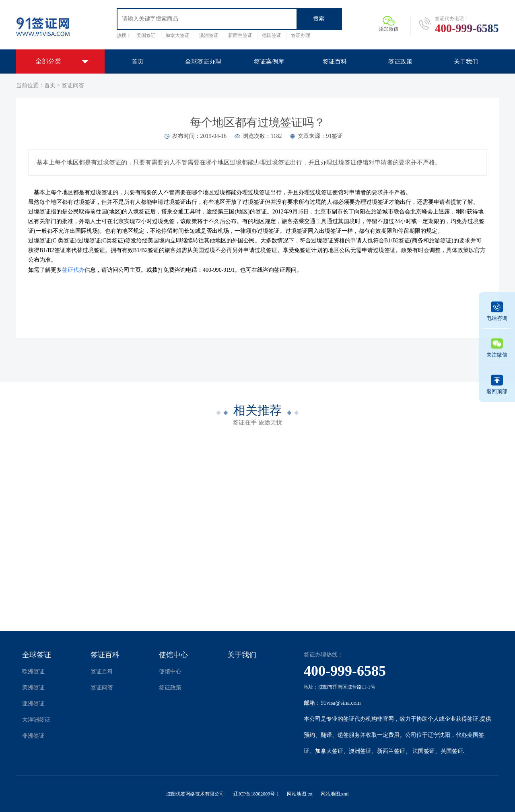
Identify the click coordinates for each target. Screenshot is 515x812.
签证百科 (105, 655)
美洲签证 (33, 688)
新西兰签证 (240, 35)
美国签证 (146, 35)
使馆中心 (173, 655)
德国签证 (272, 35)
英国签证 (452, 751)
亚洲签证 (33, 704)
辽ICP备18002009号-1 (256, 794)
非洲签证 (33, 736)
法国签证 (424, 751)
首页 (50, 85)
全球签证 (37, 655)
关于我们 (242, 655)
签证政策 (170, 688)
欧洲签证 (33, 672)
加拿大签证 (177, 35)
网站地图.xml (335, 794)
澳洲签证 (209, 35)
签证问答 (73, 85)
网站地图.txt (300, 794)
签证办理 (301, 35)
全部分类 (48, 61)
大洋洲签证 (36, 720)
